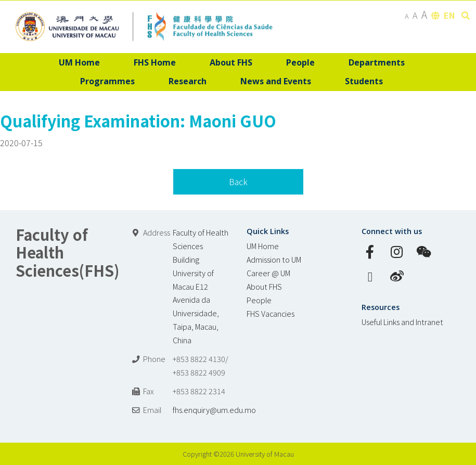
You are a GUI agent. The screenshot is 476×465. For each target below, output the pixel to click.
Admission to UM (274, 259)
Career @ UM (268, 273)
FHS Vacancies (271, 313)
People (259, 300)
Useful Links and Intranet (402, 322)
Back (238, 182)
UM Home (263, 246)
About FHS (264, 286)
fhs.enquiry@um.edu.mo (214, 410)
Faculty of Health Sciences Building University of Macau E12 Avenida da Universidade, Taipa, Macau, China (201, 286)
